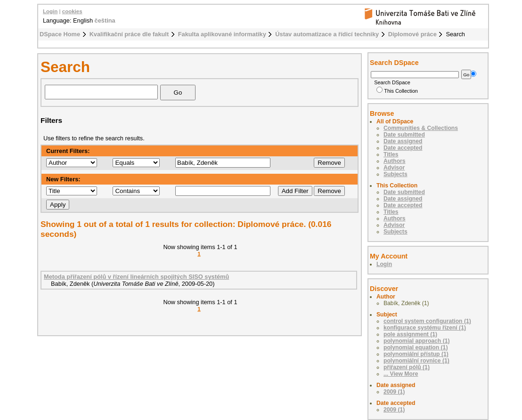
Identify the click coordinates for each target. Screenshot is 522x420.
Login (50, 11)
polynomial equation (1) (416, 347)
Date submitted (404, 135)
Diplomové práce (412, 34)
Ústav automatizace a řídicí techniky (327, 34)
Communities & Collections (421, 128)
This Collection (397, 91)
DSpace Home (60, 34)
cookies (72, 11)
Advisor (394, 168)
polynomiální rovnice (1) (416, 361)
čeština (105, 20)
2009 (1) (394, 392)
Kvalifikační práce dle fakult (129, 34)
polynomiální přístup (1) (416, 354)
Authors (395, 161)
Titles (391, 154)
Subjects (396, 174)
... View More (401, 374)
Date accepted (403, 148)
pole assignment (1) (410, 334)
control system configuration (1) (427, 321)
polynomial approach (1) (417, 341)
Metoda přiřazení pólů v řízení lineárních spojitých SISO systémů (136, 277)
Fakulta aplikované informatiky (222, 34)
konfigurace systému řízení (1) (425, 328)
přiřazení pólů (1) (407, 367)
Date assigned (403, 141)
